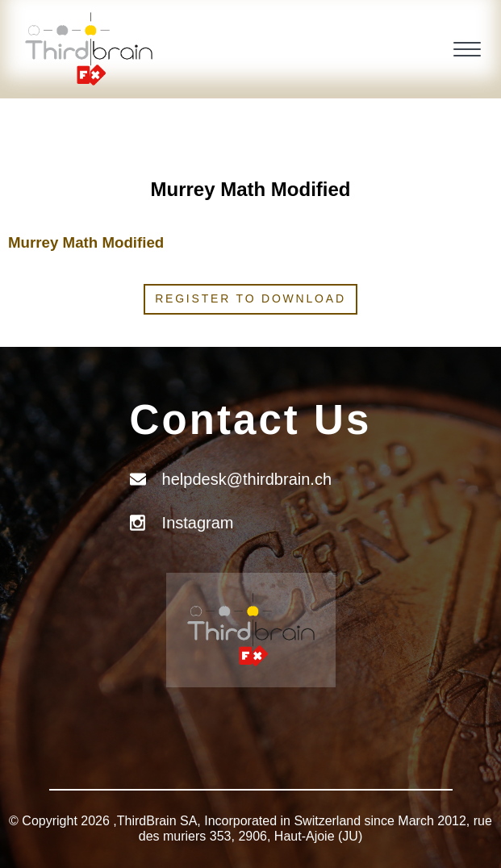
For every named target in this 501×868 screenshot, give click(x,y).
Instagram (198, 523)
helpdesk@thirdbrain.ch (247, 479)
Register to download (250, 298)
